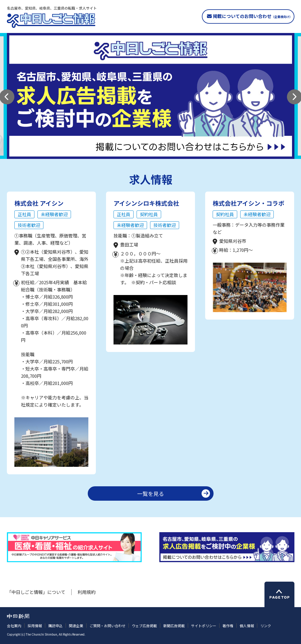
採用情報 (35, 626)
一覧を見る (151, 493)
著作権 (228, 626)
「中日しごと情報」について (36, 592)
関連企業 (76, 626)
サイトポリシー (204, 626)
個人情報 (247, 626)
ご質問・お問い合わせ (108, 626)
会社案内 (14, 626)
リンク (266, 626)
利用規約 (87, 592)
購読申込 (55, 626)
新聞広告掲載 (174, 626)
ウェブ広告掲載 (144, 626)
